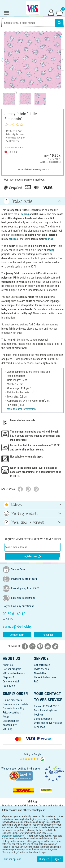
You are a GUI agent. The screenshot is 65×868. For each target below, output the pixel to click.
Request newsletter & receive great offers (33, 539)
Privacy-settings (12, 713)
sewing (25, 214)
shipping (57, 162)
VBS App (8, 729)
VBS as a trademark (14, 673)
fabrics (13, 239)
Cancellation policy (13, 708)
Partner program (12, 669)
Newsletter (40, 673)
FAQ (36, 681)
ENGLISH (32, 829)
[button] (5, 60)
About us (8, 665)
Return (6, 717)
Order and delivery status (48, 723)
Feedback (48, 635)
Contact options (43, 719)
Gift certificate (42, 665)
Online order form (13, 700)
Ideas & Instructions (45, 677)
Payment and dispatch (15, 704)
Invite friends (41, 669)
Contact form (17, 635)
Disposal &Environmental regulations (11, 681)
